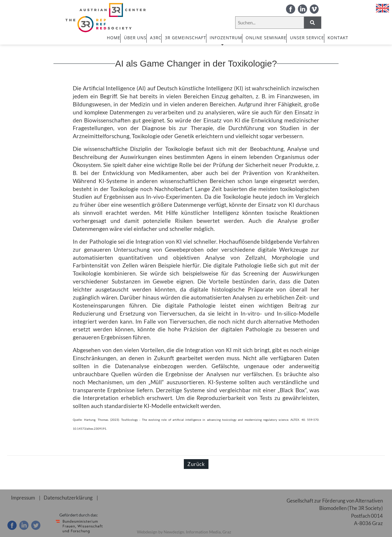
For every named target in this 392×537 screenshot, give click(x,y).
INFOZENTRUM (226, 40)
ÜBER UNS (135, 38)
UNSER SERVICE (307, 38)
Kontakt (338, 38)
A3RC (156, 38)
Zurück (196, 464)
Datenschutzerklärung (68, 498)
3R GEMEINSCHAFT (185, 38)
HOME (114, 38)
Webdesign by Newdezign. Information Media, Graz (184, 532)
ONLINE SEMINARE (266, 38)
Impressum (23, 498)
